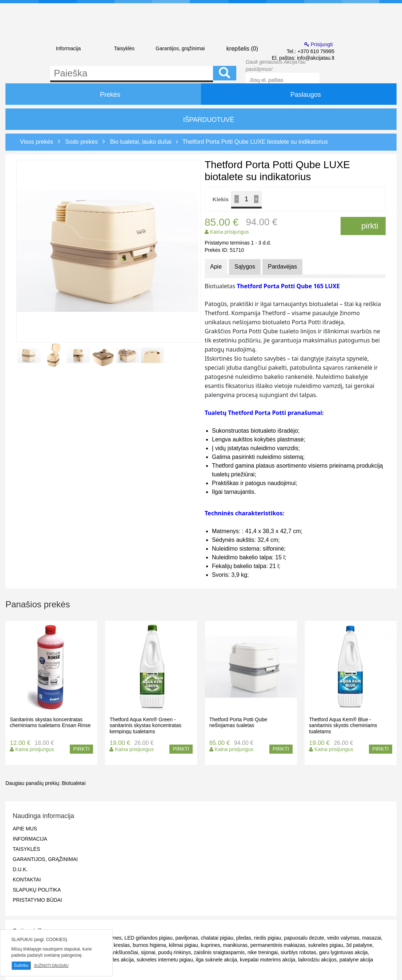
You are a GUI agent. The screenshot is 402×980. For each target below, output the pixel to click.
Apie (216, 267)
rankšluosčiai (123, 952)
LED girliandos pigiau (148, 938)
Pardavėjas (282, 267)
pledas (244, 938)
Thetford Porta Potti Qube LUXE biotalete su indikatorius (255, 142)
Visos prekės (37, 142)
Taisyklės (124, 48)
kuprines (211, 945)
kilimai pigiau (184, 945)
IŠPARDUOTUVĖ (201, 120)
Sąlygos (245, 267)
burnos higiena (149, 945)
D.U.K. (20, 869)
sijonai (148, 952)
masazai (371, 938)
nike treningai (263, 952)
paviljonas (186, 938)
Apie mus (25, 829)
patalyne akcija (356, 960)
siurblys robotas (298, 952)
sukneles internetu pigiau (165, 960)
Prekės (103, 94)
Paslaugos (299, 94)
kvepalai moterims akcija (268, 960)
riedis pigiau (268, 938)
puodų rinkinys (174, 952)
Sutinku (21, 965)
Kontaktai (27, 880)
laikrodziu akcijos (317, 960)
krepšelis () (236, 48)
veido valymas (343, 938)
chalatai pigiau (217, 938)
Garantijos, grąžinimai (180, 48)
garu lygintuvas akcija (343, 952)
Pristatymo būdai (37, 900)
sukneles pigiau (325, 945)
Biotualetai (74, 783)
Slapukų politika (37, 890)
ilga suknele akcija (216, 960)
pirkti (363, 226)
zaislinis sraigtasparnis (219, 952)
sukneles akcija (116, 960)
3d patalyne (359, 945)
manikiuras (235, 945)
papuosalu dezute (304, 938)
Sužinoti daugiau (51, 966)
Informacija (68, 48)
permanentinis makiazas (278, 945)
